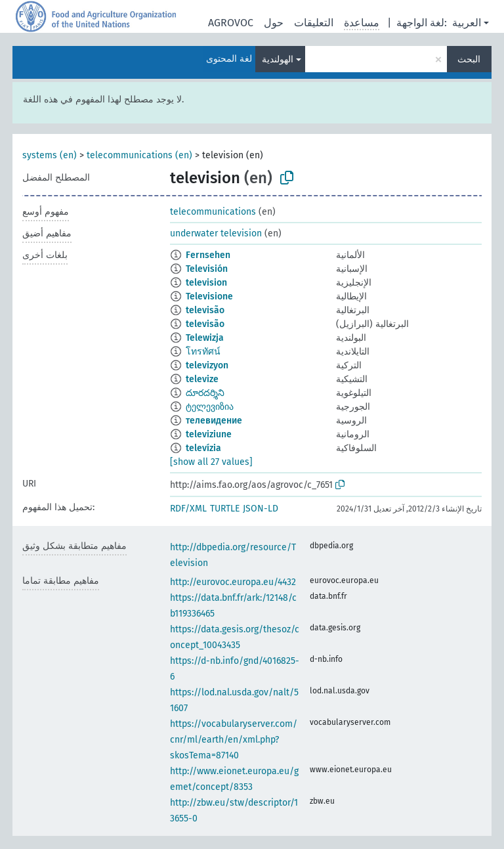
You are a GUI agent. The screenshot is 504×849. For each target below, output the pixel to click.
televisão (205, 310)
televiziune (209, 434)
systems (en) (50, 155)
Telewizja (205, 338)
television (206, 283)
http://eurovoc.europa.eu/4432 (233, 582)
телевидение (214, 421)
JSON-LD (261, 509)
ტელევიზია (210, 407)
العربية (467, 23)
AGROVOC (231, 23)
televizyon (207, 365)
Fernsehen (208, 255)
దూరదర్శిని (205, 393)
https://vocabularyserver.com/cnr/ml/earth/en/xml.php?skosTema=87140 (234, 740)
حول (274, 23)
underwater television (216, 233)
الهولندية (278, 59)
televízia (203, 448)
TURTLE (225, 509)
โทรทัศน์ (203, 352)
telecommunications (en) (139, 155)
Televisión (207, 269)
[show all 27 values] (211, 462)
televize (202, 379)
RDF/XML (188, 509)
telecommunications (213, 212)
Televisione (209, 296)
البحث (469, 59)
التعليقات (314, 23)
